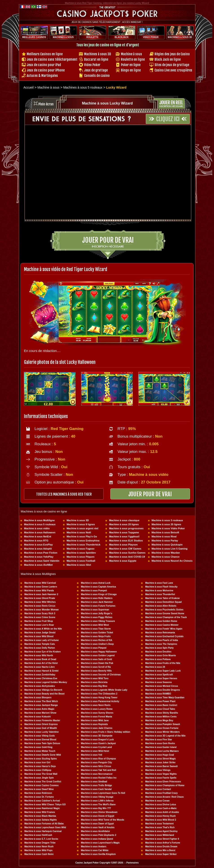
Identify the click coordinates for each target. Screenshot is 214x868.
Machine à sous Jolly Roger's (97, 613)
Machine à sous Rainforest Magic (42, 808)
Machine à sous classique (124, 520)
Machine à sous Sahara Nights (41, 820)
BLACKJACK (122, 37)
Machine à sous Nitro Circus (96, 766)
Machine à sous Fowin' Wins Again (164, 629)
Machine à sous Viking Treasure (98, 621)
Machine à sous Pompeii (94, 591)
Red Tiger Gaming (67, 429)
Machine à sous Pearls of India (162, 640)
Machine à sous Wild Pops (39, 850)
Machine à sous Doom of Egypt (98, 816)
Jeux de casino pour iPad (44, 65)
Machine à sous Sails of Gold (96, 659)
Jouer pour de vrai (108, 240)
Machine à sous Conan (157, 801)
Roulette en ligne (133, 59)
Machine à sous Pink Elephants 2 (99, 835)
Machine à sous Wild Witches (40, 602)
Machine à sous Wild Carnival (40, 583)
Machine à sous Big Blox (94, 686)
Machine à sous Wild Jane (95, 720)
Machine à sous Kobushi (38, 717)
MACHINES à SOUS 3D (180, 37)
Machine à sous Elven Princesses (163, 782)
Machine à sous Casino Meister (162, 625)
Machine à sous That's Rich (160, 827)
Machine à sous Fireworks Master (42, 720)
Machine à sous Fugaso (81, 549)
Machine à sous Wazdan (166, 553)
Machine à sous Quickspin (167, 545)
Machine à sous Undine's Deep (97, 644)
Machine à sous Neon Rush (39, 847)
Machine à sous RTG (36, 541)
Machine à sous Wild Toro (95, 678)
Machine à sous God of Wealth (41, 728)
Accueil (29, 87)
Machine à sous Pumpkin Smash (163, 724)
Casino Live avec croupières (173, 70)
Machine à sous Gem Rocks (160, 743)
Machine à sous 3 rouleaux (167, 520)
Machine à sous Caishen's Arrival (42, 801)
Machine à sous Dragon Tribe (40, 843)
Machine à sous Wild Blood (39, 636)
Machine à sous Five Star (159, 740)
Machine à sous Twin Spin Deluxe (42, 743)
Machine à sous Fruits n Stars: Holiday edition (106, 732)
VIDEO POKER (151, 37)
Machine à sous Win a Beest (160, 850)
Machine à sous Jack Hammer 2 (41, 594)
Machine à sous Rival (164, 536)
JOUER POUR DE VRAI (150, 494)
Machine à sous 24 (155, 667)
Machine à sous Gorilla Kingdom (98, 854)
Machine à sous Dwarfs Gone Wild (43, 755)
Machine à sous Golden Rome (161, 621)
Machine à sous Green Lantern (41, 587)
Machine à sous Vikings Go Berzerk (43, 690)
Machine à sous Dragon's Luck (97, 740)
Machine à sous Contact (158, 789)
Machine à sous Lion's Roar (39, 625)
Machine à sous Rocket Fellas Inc (99, 778)
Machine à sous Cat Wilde (95, 850)
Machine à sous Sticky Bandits (162, 713)
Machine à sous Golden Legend (98, 655)
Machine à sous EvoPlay (39, 545)
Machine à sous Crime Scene (40, 617)
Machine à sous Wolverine (159, 591)
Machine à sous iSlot (79, 565)
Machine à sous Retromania (160, 633)
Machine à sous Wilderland (159, 835)
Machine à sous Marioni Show (40, 713)
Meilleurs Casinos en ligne (45, 54)
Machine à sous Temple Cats (40, 644)
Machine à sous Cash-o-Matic (161, 808)
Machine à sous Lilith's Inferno (97, 801)
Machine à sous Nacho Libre (40, 667)
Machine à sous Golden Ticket (97, 633)
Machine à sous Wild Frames (40, 812)
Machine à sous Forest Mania (97, 717)
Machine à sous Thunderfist (160, 594)
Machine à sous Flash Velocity (161, 587)
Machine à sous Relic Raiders (97, 598)
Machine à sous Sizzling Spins (41, 759)
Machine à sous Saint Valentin (42, 561)
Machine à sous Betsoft (165, 532)
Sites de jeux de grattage (172, 65)
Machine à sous (131, 54)
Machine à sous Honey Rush (160, 816)
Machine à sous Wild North (39, 655)
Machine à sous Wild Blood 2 (161, 820)
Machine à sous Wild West (95, 625)
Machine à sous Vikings (158, 770)
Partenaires (132, 863)
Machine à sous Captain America (98, 587)
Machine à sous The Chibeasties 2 (99, 694)
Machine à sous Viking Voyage (97, 797)
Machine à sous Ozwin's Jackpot (98, 743)
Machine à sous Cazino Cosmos (41, 785)
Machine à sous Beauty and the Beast (45, 694)
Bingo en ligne (131, 70)
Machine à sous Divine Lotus (160, 805)
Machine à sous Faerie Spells (161, 778)
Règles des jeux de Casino (172, 54)
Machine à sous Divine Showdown (99, 812)
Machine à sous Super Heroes (161, 678)
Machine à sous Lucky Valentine (42, 732)
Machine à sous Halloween (40, 532)
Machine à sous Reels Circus (40, 606)
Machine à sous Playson (123, 545)
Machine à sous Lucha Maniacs (162, 751)
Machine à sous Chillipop (38, 770)
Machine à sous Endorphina (83, 541)
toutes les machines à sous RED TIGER (64, 494)
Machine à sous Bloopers (38, 698)
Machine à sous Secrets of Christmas (101, 675)
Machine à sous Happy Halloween (99, 652)
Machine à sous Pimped (94, 648)
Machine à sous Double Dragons (162, 690)
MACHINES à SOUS (63, 37)
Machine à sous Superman (95, 610)
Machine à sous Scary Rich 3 (40, 613)
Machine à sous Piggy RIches (97, 617)
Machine (150, 663)
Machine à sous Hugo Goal (159, 755)
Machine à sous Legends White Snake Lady (104, 690)
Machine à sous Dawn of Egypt (97, 824)
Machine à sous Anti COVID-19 (127, 557)
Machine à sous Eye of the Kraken (43, 652)
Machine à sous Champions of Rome (165, 785)
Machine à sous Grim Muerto (160, 655)
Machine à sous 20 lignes (124, 524)
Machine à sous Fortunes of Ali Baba (44, 824)
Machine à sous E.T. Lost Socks (41, 839)
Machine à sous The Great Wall (41, 774)
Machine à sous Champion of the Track (166, 617)
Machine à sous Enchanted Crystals (164, 636)
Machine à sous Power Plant (160, 701)
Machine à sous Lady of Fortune (42, 640)
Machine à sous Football (81, 561)
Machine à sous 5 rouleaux (40, 524)
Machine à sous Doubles (158, 652)
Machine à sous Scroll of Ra (96, 667)
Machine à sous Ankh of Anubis (162, 812)
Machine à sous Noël (79, 532)
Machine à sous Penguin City (96, 762)
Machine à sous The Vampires (161, 644)
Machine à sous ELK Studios (126, 541)
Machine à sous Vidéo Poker (168, 528)
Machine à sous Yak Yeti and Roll (99, 770)
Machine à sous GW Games (125, 549)
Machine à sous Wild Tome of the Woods (103, 820)
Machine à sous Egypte (123, 561)
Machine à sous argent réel (82, 528)
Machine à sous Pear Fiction (41, 553)
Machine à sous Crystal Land (96, 747)
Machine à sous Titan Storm (96, 629)
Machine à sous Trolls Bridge (96, 785)
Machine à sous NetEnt (38, 536)
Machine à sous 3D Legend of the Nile (165, 736)
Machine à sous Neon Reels (96, 705)
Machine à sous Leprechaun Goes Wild (45, 827)
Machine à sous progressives (126, 528)
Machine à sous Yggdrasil (124, 536)
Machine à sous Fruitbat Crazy (161, 793)
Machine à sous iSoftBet (38, 565)
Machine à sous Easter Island (161, 747)
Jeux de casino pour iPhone (46, 70)
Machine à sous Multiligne (39, 520)
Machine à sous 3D (78, 520)
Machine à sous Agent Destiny (161, 831)
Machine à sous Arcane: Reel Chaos (164, 797)
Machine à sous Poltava (158, 659)
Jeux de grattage (96, 70)
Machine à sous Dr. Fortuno (39, 797)
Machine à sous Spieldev (81, 553)
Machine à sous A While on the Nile (43, 629)
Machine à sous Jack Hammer (97, 602)
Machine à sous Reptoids (94, 724)
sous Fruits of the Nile (168, 663)
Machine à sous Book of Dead (40, 659)
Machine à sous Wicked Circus (162, 686)
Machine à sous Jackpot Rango (41, 705)
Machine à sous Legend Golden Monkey (46, 682)
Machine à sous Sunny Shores (97, 713)
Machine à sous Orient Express (41, 724)
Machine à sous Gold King (38, 747)
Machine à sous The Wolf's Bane (98, 805)
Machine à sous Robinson (38, 793)
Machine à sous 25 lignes (166, 524)
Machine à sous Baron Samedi (161, 766)
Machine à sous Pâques (81, 557)
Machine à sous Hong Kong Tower (99, 698)
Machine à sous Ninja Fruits (96, 636)
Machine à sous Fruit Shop (39, 621)
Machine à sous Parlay (165, 541)
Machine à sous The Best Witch (41, 701)
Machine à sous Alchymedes (40, 686)
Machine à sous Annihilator (96, 831)
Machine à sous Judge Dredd (40, 633)
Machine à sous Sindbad (94, 782)
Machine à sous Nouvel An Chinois (172, 561)
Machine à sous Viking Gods (40, 736)
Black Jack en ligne (168, 59)
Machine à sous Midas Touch (40, 751)
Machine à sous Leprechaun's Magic (100, 843)
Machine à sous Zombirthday (40, 675)
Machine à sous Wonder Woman (42, 610)
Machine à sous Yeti (92, 755)
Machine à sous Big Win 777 (96, 808)
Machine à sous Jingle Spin (39, 778)
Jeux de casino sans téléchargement (52, 59)
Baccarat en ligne (96, 59)
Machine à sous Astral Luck (96, 583)
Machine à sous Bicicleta (94, 682)
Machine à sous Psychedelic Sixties (164, 610)
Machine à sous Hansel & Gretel (41, 671)
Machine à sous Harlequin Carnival (43, 831)
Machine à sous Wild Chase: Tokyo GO (45, 805)
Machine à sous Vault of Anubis (98, 827)
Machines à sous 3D (98, 54)
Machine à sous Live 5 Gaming (170, 549)
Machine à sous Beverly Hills (96, 671)
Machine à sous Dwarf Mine (39, 789)
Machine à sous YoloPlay (39, 557)
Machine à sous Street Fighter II (162, 839)
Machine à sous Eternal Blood (40, 740)
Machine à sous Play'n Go (82, 536)
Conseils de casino (97, 76)
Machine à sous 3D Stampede (97, 736)
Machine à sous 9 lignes (81, 524)
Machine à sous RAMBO (158, 694)
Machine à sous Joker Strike (160, 762)
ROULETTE (92, 37)
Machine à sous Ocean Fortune (162, 728)
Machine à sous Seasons (158, 682)
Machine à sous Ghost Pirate (40, 598)
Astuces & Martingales (42, 76)
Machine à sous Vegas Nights (161, 774)
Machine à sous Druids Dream (161, 847)
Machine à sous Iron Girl (37, 762)
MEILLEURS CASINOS (34, 37)
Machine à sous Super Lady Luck (163, 671)
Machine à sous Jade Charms (97, 728)
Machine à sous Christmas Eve (41, 678)
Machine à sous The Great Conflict (43, 782)
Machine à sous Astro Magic (39, 709)
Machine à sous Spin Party (159, 648)
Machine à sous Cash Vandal (96, 789)
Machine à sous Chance (166, 557)
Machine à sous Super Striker (161, 854)
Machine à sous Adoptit (38, 549)
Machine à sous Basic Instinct (161, 705)
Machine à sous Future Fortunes (98, 606)
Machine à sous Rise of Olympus (98, 759)
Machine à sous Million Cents (161, 717)
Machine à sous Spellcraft (159, 675)
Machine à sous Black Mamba (40, 816)
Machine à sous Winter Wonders (162, 732)
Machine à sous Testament (159, 824)
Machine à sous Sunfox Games (127, 553)
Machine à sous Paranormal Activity (100, 701)
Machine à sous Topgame (124, 532)
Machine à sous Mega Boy (159, 720)
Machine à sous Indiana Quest (97, 839)
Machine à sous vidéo (37, 528)
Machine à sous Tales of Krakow (162, 598)
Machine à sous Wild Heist (95, 751)
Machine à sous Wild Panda (39, 591)
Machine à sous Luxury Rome (97, 709)
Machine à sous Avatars (94, 847)
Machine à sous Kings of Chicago (99, 594)
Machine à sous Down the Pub (97, 663)
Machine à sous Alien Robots (161, 606)
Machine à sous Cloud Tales (160, 709)
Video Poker (92, 65)
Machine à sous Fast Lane (159, 583)
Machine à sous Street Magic (160, 759)
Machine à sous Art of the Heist (41, 663)
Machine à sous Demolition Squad (163, 602)
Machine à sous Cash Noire (39, 854)
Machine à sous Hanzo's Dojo (40, 766)
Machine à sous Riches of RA (97, 640)
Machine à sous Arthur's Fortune (163, 843)
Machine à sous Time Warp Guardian (165, 698)
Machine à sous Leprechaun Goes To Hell (103, 793)
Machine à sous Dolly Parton (40, 648)
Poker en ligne (131, 65)
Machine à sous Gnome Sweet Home (165, 613)
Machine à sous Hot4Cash (38, 835)
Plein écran (46, 104)
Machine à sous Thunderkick (83, 545)
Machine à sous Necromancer (97, 774)
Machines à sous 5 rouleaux (83, 87)
